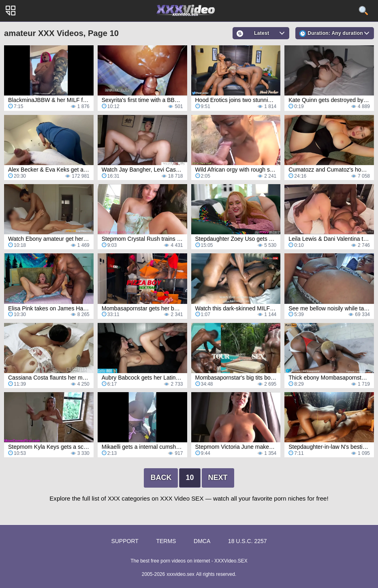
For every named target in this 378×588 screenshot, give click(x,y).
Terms (166, 541)
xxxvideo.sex (180, 574)
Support (125, 541)
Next (218, 478)
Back (161, 478)
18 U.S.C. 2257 (248, 541)
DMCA (202, 541)
